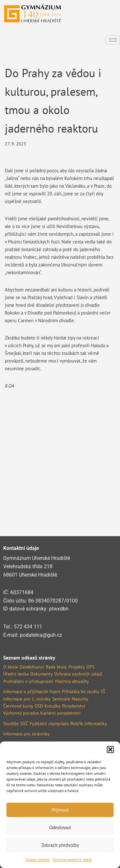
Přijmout (60, 810)
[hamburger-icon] (113, 40)
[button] (110, 749)
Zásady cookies (37, 860)
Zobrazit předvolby (60, 845)
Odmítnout (60, 827)
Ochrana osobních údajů (72, 860)
